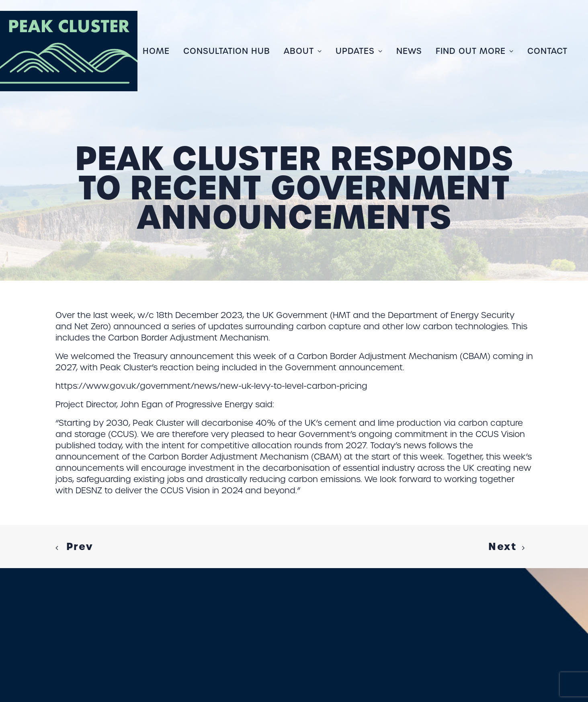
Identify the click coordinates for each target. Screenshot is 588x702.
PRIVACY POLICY (102, 650)
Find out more (475, 51)
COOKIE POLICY (41, 650)
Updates (359, 51)
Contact (547, 51)
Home (156, 51)
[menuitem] (159, 51)
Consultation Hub (227, 51)
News (409, 51)
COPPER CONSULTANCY (198, 666)
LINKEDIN (154, 650)
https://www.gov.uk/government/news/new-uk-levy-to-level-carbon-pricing (211, 351)
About (303, 51)
